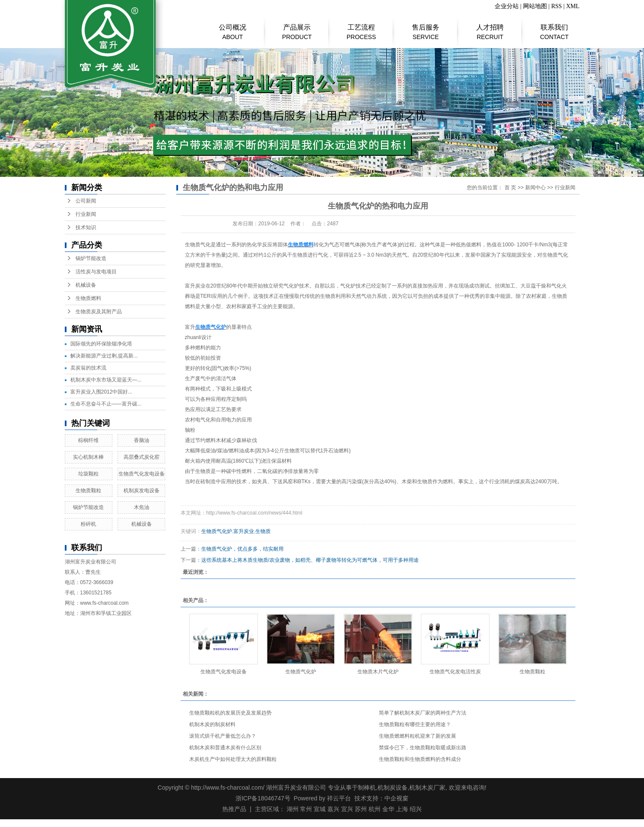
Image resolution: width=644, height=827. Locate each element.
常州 (306, 809)
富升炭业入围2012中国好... (101, 392)
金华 (388, 809)
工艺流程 (361, 28)
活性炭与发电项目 (96, 272)
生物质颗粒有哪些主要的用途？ (415, 724)
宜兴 (347, 809)
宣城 (320, 809)
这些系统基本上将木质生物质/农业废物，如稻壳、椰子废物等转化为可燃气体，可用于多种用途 (310, 560)
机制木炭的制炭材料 (212, 724)
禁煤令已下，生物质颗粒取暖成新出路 (423, 748)
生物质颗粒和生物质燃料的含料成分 (420, 759)
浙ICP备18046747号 (263, 798)
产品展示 (297, 28)
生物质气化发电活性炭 (455, 672)
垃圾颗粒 (88, 474)
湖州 (293, 809)
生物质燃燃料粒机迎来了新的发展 (417, 736)
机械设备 (86, 285)
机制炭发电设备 (142, 491)
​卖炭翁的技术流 (88, 368)
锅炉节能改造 (91, 258)
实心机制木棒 (88, 457)
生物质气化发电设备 (142, 474)
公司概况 (233, 28)
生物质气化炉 (217, 531)
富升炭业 (244, 531)
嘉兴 (333, 809)
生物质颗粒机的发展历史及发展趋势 (230, 713)
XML (573, 6)
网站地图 (535, 6)
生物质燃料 (88, 298)
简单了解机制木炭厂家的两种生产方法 (423, 713)
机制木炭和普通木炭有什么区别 (225, 748)
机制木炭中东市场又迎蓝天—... (106, 380)
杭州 (375, 809)
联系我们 (555, 28)
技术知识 (86, 227)
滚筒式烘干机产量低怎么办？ (223, 736)
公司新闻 (86, 201)
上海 (402, 809)
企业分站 (507, 6)
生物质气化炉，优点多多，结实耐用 (242, 549)
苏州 (361, 809)
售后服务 (426, 28)
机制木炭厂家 (427, 788)
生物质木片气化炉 (378, 672)
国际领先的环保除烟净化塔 (101, 344)
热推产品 (234, 809)
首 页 (510, 188)
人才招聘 (490, 28)
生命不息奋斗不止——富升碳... (106, 404)
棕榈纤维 (88, 440)
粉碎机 (88, 524)
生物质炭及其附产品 (99, 312)
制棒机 (367, 788)
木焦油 (142, 507)
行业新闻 (86, 214)
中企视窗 (396, 798)
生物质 (263, 531)
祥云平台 (339, 798)
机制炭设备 (393, 788)
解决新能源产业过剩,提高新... (104, 356)
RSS (557, 6)
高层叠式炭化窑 (142, 457)
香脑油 (142, 440)
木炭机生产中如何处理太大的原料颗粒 (233, 759)
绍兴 (416, 809)
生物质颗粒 (88, 491)
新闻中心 (535, 188)
